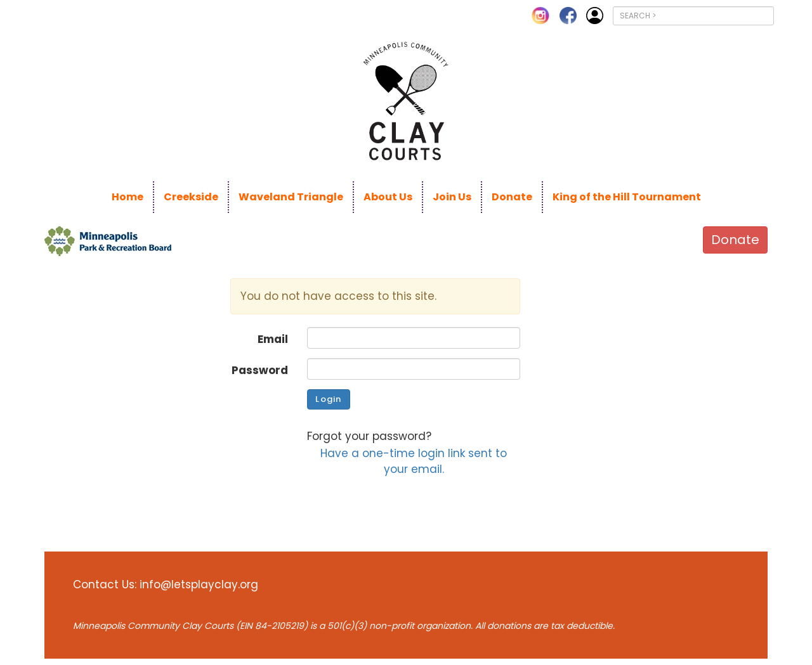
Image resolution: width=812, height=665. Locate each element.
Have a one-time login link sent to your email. (414, 461)
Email (273, 339)
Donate (512, 197)
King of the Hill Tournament (627, 197)
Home (128, 197)
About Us (388, 197)
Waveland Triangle (291, 197)
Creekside (191, 197)
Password (260, 370)
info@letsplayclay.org (199, 584)
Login (328, 399)
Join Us (452, 197)
